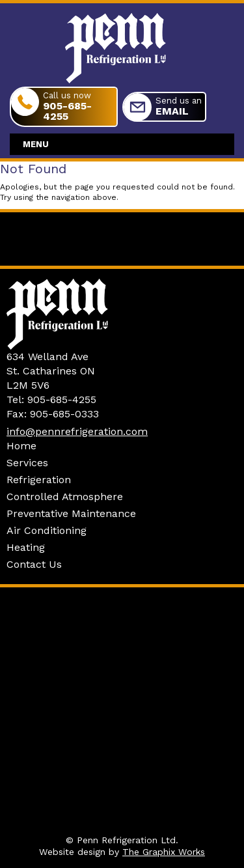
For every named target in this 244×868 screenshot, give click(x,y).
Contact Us (34, 564)
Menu (36, 144)
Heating (26, 547)
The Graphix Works (164, 852)
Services (27, 463)
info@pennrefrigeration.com (77, 431)
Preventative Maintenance (71, 513)
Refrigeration (39, 480)
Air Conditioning (47, 530)
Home (21, 446)
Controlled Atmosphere (65, 497)
